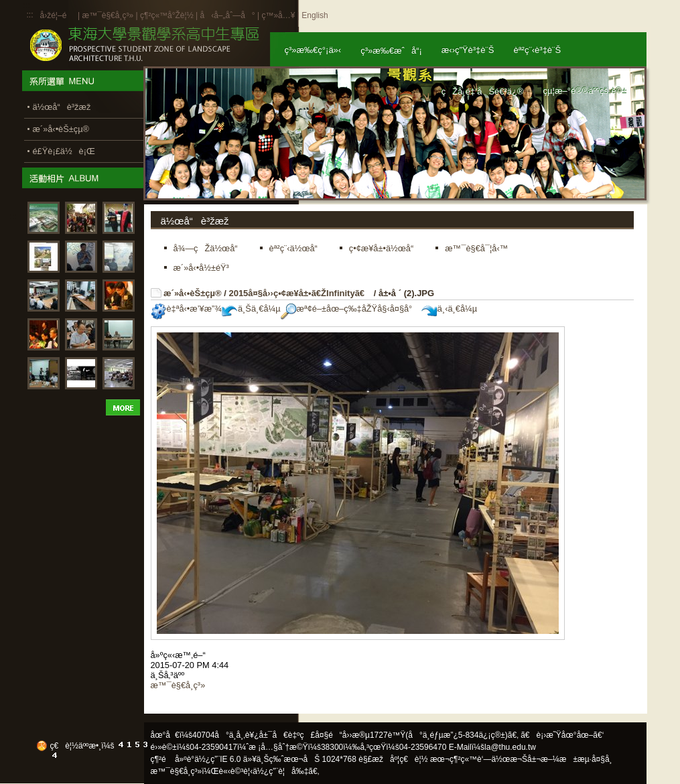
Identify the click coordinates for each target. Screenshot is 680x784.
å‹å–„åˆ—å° (227, 15)
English (315, 15)
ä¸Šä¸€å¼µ (251, 309)
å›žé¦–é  (58, 15)
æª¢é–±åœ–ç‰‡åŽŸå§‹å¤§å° (350, 309)
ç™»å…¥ (278, 15)
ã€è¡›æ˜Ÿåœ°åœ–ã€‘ (562, 735)
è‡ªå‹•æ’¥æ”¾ (186, 309)
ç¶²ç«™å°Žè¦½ (167, 15)
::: (30, 15)
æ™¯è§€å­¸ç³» (109, 15)
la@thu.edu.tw (510, 747)
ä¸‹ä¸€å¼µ (449, 309)
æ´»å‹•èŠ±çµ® (193, 293)
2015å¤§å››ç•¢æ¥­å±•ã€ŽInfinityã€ (300, 293)
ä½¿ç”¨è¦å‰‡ (280, 771)
